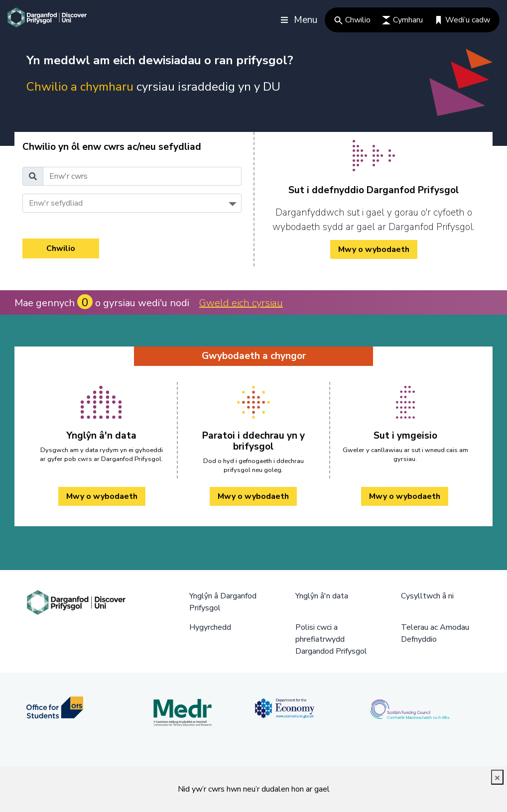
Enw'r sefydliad (56, 203)
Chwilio (352, 20)
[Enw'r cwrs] (142, 176)
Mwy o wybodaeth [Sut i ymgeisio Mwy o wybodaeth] (405, 496)
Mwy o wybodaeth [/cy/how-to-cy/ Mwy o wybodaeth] (374, 249)
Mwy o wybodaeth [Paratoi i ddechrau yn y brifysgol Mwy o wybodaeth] (253, 496)
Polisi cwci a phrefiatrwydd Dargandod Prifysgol (331, 639)
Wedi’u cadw (462, 20)
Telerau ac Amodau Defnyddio (435, 633)
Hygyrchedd (210, 627)
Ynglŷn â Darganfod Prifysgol (223, 602)
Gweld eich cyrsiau (241, 303)
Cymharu (402, 20)
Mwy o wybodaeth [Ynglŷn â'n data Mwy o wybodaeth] (102, 496)
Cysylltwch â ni (427, 596)
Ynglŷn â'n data (322, 596)
